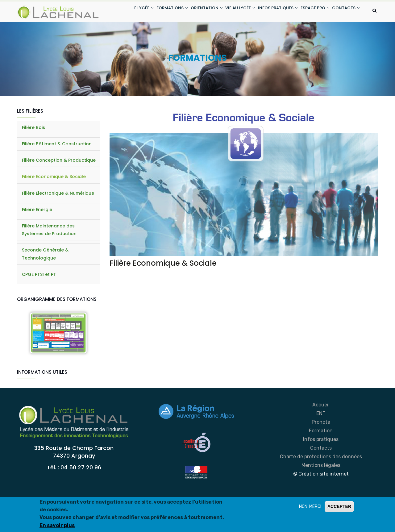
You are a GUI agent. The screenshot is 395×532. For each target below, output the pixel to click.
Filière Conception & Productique (59, 185)
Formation (321, 455)
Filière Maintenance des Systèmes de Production (49, 254)
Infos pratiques (321, 464)
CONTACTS (126, 35)
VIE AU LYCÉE (230, 12)
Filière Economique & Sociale (54, 201)
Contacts (321, 472)
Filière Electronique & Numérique (58, 218)
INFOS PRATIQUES (271, 12)
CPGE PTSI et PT (39, 299)
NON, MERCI (310, 507)
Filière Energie (37, 234)
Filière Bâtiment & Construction (57, 168)
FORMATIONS (155, 12)
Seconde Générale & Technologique (45, 278)
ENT (321, 438)
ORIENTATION (193, 12)
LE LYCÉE (123, 12)
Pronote (321, 446)
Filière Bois (33, 152)
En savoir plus (57, 525)
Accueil (321, 429)
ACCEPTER (339, 506)
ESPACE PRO (311, 12)
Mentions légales (321, 490)
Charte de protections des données (321, 481)
